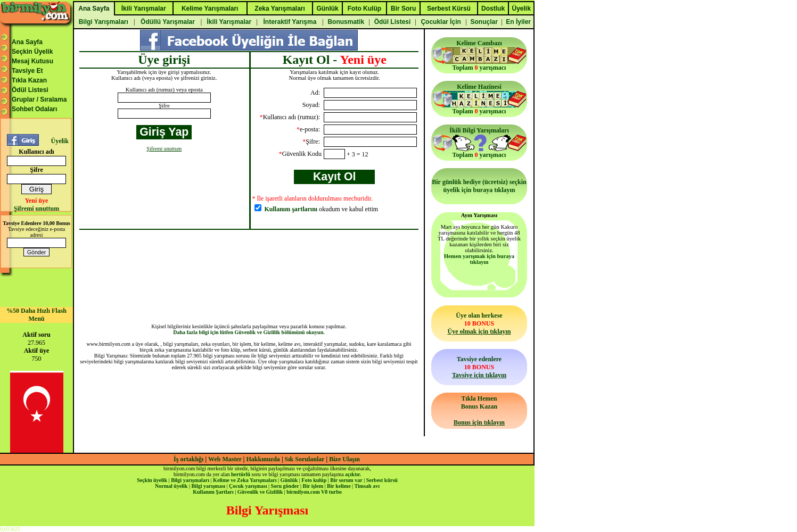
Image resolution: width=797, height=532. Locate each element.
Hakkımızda (263, 459)
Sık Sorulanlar (305, 459)
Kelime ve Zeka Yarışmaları (245, 480)
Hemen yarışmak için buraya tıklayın (479, 259)
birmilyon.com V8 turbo (314, 492)
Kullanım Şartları (213, 492)
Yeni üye (37, 201)
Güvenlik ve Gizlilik (260, 492)
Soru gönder (285, 486)
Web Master (226, 459)
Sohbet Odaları (34, 109)
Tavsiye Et (27, 71)
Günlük (289, 480)
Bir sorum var (346, 480)
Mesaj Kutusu (32, 61)
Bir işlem (313, 486)
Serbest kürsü (382, 480)
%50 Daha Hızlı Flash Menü (36, 315)
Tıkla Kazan (29, 80)
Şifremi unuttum (36, 209)
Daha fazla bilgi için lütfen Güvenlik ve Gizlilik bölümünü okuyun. (249, 332)
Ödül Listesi (30, 90)
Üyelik (59, 141)
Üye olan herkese (479, 323)
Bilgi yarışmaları (190, 480)
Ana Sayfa (27, 42)
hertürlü (241, 474)
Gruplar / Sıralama (39, 99)
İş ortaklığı (188, 459)
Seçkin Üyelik (32, 52)
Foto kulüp (314, 480)
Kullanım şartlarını (291, 209)
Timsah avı (367, 486)
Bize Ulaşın (344, 459)
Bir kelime (339, 486)
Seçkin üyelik (152, 480)
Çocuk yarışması (248, 486)
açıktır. (353, 474)
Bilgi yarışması (208, 486)
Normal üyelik (171, 486)
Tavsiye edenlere (479, 367)
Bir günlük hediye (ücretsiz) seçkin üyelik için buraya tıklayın (479, 186)
